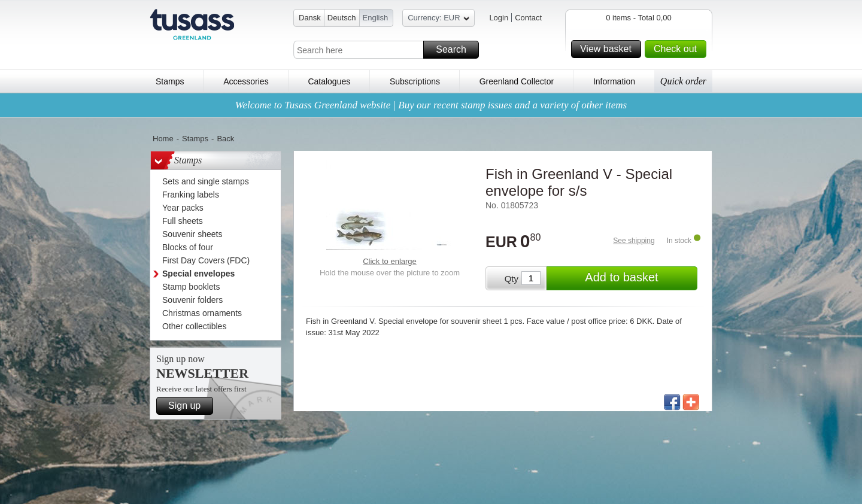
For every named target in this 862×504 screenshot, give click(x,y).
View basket (609, 49)
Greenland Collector (517, 81)
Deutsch (342, 18)
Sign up (189, 406)
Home (163, 139)
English (376, 18)
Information (614, 81)
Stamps (170, 81)
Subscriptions (415, 81)
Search (456, 50)
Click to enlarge (390, 261)
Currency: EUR (438, 19)
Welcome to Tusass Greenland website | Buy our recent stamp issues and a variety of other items (431, 105)
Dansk (310, 18)
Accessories (246, 81)
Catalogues (329, 81)
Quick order (683, 81)
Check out (678, 49)
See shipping (634, 241)
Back (225, 139)
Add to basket (639, 278)
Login (499, 18)
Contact (528, 18)
